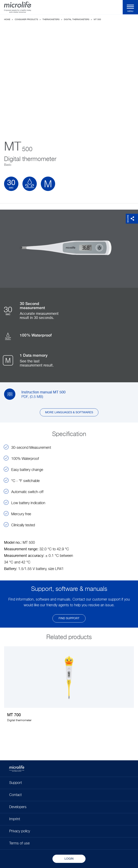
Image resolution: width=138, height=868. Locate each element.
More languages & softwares (69, 412)
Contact (15, 795)
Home (7, 19)
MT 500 (97, 19)
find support (69, 618)
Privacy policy (20, 831)
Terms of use (19, 843)
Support (16, 783)
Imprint (15, 819)
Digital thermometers (77, 19)
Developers (18, 807)
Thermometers (51, 19)
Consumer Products (26, 19)
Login (69, 859)
